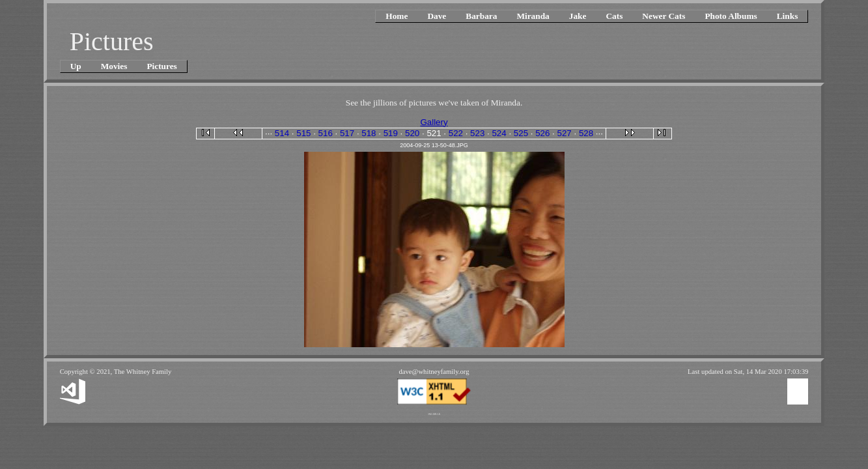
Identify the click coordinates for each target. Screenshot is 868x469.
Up (76, 66)
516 (326, 133)
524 (499, 133)
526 (542, 133)
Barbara (481, 16)
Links (788, 16)
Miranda (533, 16)
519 (391, 133)
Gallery (434, 122)
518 (369, 133)
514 (282, 133)
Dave (437, 16)
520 (412, 133)
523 (477, 133)
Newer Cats (664, 16)
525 (521, 133)
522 (456, 133)
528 (586, 133)
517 (347, 133)
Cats (614, 16)
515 (303, 133)
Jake (578, 16)
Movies (114, 66)
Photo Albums (731, 16)
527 (565, 133)
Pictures (161, 66)
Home (397, 16)
